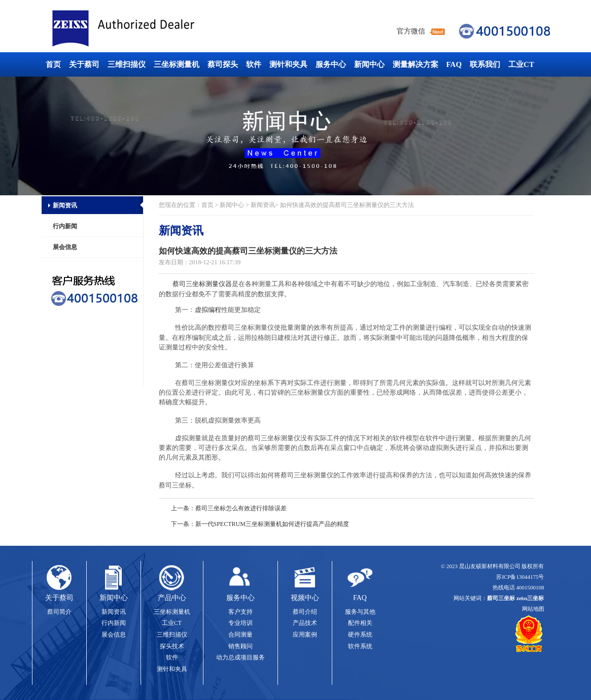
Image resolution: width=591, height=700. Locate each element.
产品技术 (305, 623)
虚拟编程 (208, 310)
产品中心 (172, 598)
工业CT (521, 64)
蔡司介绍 (305, 612)
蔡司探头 (223, 64)
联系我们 (485, 64)
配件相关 (360, 623)
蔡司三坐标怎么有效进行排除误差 (241, 508)
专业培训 (240, 623)
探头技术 (172, 646)
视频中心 (305, 598)
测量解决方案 (415, 64)
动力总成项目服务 (240, 657)
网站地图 (533, 609)
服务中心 (331, 64)
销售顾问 (240, 646)
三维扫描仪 (127, 64)
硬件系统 (360, 635)
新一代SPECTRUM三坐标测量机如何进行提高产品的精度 (272, 524)
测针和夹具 (288, 64)
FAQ (454, 64)
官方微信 (411, 31)
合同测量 (240, 635)
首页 (53, 64)
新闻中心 (369, 64)
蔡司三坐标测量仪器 (202, 284)
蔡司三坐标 (146, 29)
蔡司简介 (59, 612)
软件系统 (360, 646)
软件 (254, 64)
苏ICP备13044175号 (520, 577)
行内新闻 (65, 226)
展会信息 (65, 247)
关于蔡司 (84, 64)
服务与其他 (360, 612)
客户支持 (240, 612)
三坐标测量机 (177, 64)
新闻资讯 (65, 205)
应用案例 (305, 635)
